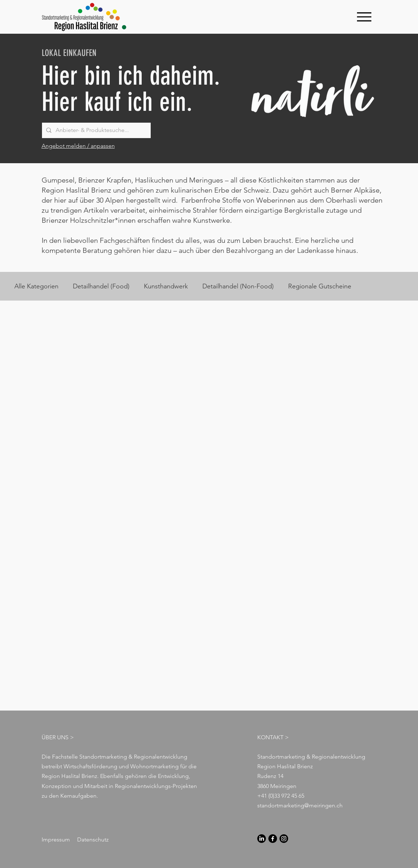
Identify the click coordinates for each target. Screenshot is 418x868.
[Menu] (364, 17)
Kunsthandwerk (166, 286)
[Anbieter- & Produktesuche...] (96, 130)
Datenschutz (93, 839)
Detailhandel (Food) (101, 286)
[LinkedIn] (262, 839)
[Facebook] (273, 839)
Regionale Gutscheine (320, 286)
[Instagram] (284, 839)
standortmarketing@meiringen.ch (300, 805)
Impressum (56, 839)
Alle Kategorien (36, 286)
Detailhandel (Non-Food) (238, 286)
